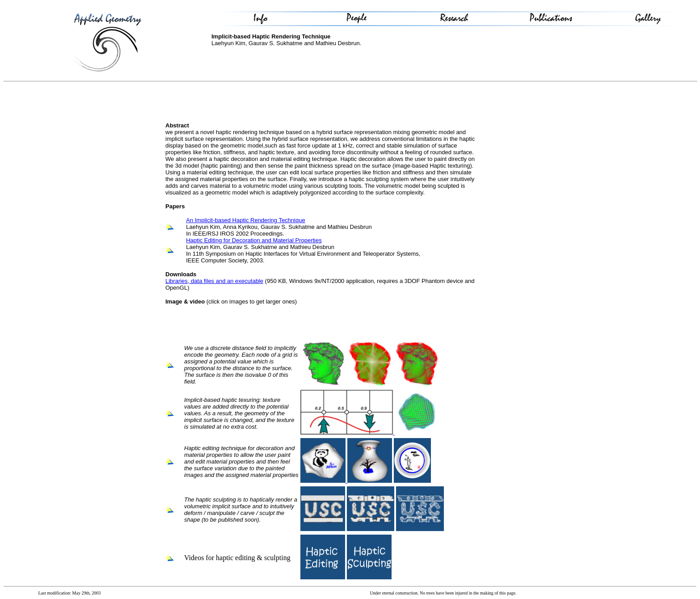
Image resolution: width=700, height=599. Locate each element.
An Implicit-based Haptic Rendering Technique (245, 220)
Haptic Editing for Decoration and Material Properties (254, 240)
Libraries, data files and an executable (214, 281)
